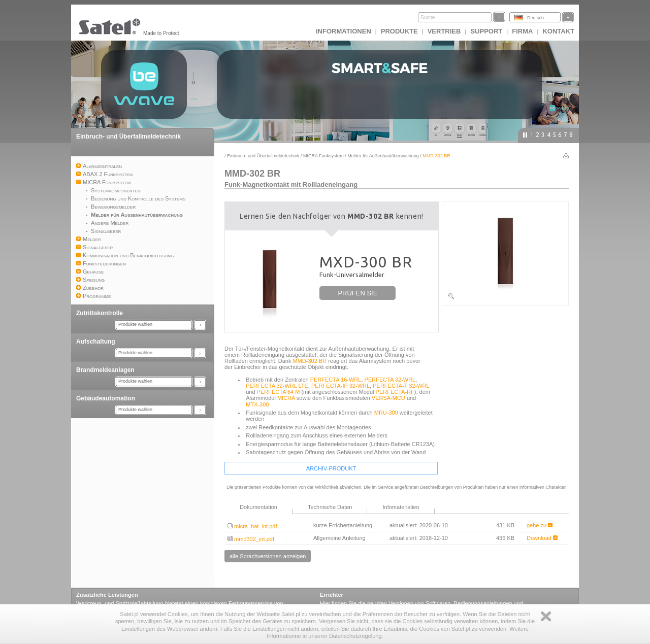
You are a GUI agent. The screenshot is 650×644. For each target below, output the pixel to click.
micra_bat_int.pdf (252, 526)
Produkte (399, 31)
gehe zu (540, 525)
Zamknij (546, 616)
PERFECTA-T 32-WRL (401, 386)
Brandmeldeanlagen (105, 370)
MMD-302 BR (310, 361)
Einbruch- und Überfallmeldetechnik (128, 137)
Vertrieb (444, 31)
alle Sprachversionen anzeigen (268, 556)
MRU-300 (386, 413)
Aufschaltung (96, 342)
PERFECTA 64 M (279, 392)
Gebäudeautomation (106, 398)
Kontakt (558, 31)
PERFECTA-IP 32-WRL (340, 386)
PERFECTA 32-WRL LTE (277, 386)
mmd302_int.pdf (251, 539)
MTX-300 (257, 404)
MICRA (286, 398)
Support (486, 31)
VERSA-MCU (388, 398)
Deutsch (535, 18)
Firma (522, 31)
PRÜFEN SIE (357, 293)
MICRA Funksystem (323, 156)
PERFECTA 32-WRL (390, 380)
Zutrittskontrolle (100, 313)
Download (542, 538)
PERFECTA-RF (395, 392)
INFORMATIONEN (344, 31)
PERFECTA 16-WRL (336, 380)
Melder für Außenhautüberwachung (383, 156)
